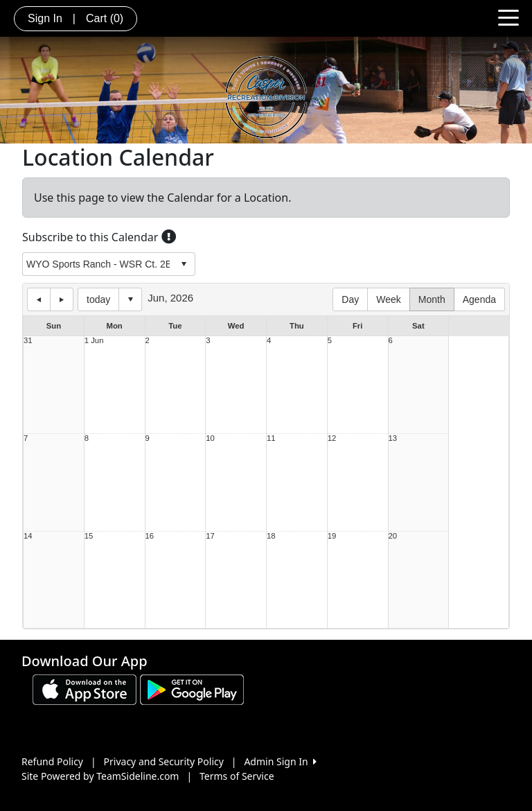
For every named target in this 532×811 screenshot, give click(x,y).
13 (393, 438)
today (98, 299)
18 (271, 536)
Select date (130, 299)
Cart (105, 18)
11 (271, 438)
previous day (39, 299)
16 (150, 536)
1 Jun (94, 341)
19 (332, 536)
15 (89, 536)
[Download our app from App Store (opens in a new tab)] (85, 689)
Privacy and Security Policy (164, 761)
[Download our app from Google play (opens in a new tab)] (192, 689)
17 (210, 536)
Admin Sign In (280, 761)
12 (332, 438)
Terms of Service (237, 776)
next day (62, 299)
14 (28, 536)
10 (210, 438)
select (184, 264)
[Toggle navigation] (508, 17)
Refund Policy (52, 761)
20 (393, 536)
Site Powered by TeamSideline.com (100, 776)
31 (28, 341)
